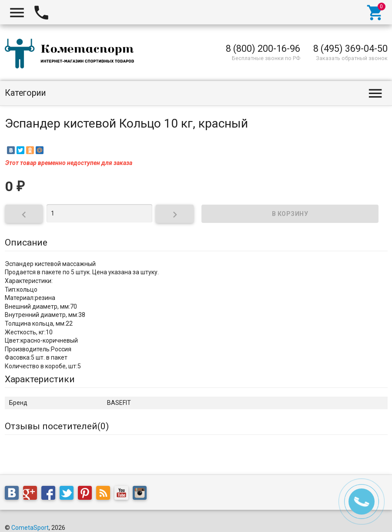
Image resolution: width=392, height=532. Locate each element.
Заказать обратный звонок (352, 58)
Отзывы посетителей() (57, 426)
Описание (26, 242)
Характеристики (40, 379)
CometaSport (30, 528)
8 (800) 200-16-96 (263, 49)
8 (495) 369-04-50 (350, 49)
